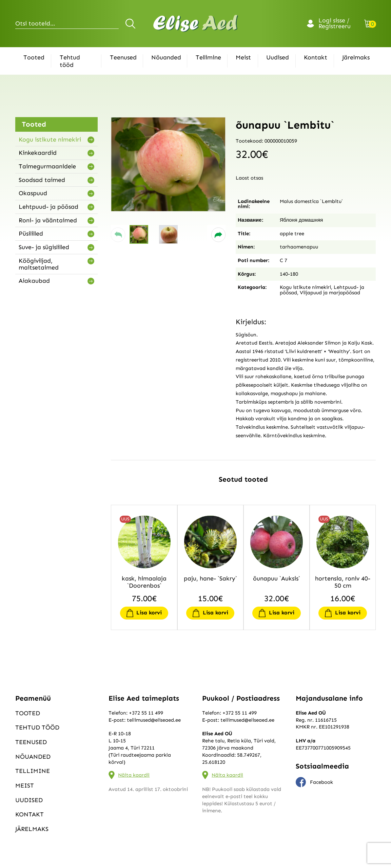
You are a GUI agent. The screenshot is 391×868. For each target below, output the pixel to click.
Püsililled (31, 234)
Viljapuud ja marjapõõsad (330, 293)
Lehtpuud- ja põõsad (48, 207)
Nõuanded (166, 57)
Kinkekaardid (38, 153)
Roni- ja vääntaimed (48, 220)
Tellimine (208, 57)
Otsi (131, 23)
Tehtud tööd (70, 61)
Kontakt (316, 57)
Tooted (34, 57)
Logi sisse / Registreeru (335, 24)
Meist (243, 57)
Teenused (123, 57)
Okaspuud (33, 193)
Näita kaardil (134, 775)
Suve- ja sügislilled (44, 247)
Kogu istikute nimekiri (50, 140)
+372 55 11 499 (146, 713)
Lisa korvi (149, 613)
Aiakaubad (34, 281)
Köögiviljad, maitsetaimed (39, 264)
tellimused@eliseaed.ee (154, 720)
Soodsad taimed (42, 180)
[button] (118, 235)
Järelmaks (356, 57)
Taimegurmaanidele (47, 166)
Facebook (314, 782)
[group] (168, 164)
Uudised (278, 57)
